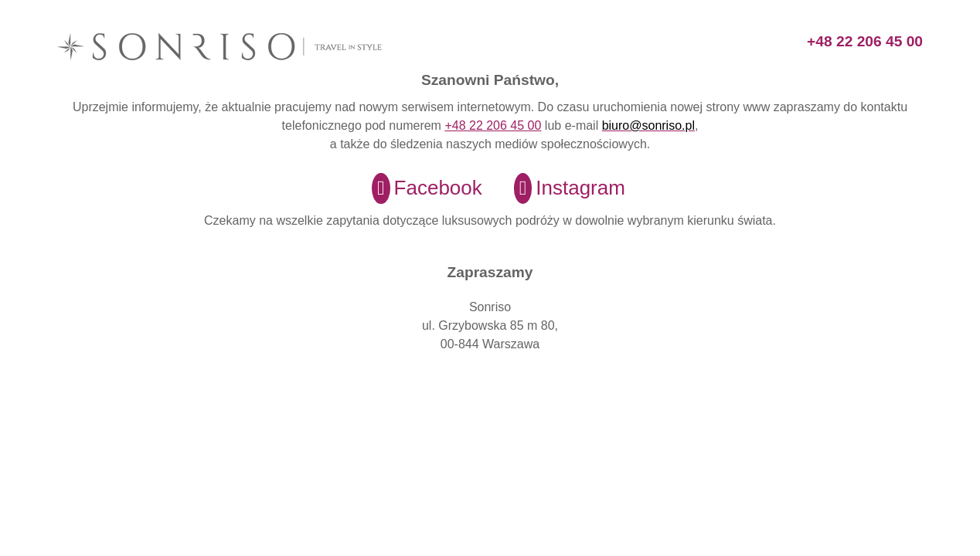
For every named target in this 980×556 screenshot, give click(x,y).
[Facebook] (417, 188)
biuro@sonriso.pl (648, 125)
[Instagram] (560, 188)
